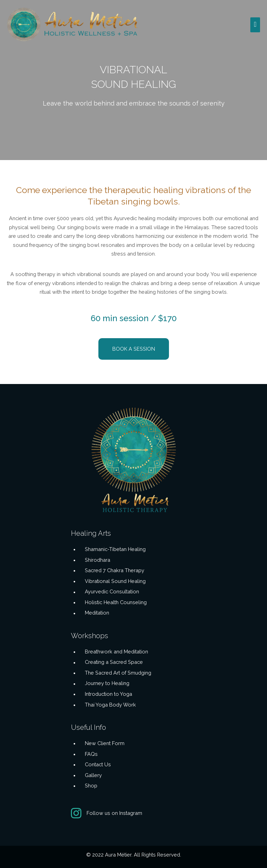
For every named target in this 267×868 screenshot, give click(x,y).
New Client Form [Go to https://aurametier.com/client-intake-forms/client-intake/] (105, 743)
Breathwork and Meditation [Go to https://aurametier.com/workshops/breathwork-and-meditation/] (116, 652)
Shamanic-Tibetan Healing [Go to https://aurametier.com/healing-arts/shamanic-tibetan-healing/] (115, 549)
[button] (134, 349)
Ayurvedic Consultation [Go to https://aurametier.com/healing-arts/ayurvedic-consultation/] (112, 591)
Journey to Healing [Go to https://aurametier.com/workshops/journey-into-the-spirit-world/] (107, 683)
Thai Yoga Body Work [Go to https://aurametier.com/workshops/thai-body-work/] (110, 705)
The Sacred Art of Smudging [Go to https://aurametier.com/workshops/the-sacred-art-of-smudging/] (118, 673)
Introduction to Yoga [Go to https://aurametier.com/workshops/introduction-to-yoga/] (108, 694)
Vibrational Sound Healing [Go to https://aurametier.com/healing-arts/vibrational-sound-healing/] (115, 581)
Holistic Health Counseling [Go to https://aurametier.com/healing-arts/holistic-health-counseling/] (116, 602)
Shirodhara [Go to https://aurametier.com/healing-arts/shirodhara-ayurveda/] (98, 560)
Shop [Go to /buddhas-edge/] (91, 786)
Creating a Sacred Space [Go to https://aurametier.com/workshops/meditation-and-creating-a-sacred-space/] (114, 662)
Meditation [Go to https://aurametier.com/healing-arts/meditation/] (97, 613)
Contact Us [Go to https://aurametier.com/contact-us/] (98, 764)
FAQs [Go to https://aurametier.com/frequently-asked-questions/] (91, 754)
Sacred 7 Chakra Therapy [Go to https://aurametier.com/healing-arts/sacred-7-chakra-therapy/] (115, 570)
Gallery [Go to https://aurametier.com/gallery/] (93, 775)
